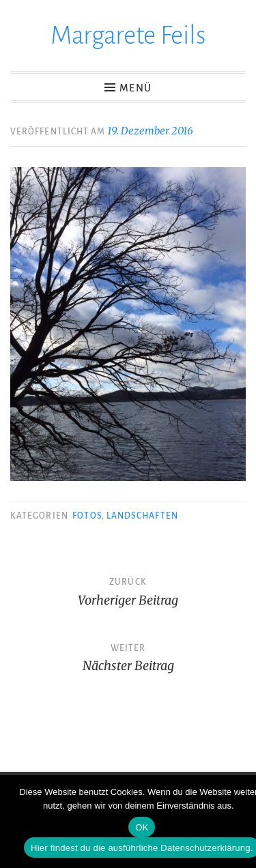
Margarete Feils (128, 35)
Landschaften (142, 516)
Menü (136, 88)
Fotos (87, 516)
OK (142, 827)
